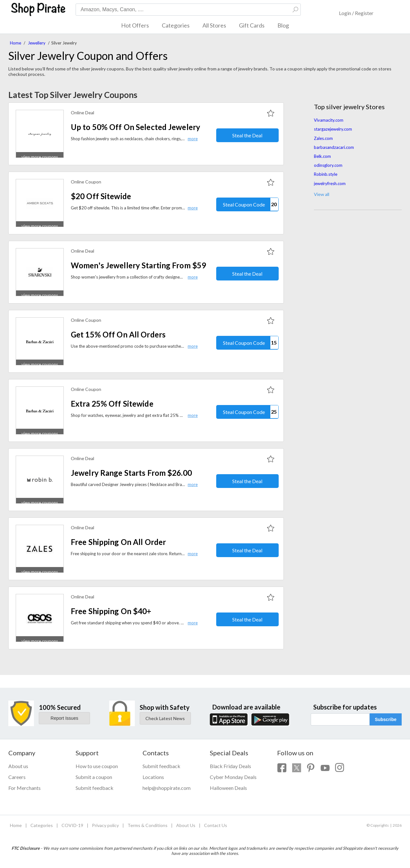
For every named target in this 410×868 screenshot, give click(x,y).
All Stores (214, 25)
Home (16, 43)
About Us (186, 825)
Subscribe (386, 719)
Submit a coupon (94, 777)
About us (18, 766)
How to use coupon (97, 766)
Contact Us (216, 825)
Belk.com (322, 156)
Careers (17, 777)
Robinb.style (326, 174)
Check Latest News (165, 718)
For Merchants (25, 788)
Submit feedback (94, 788)
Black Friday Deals (230, 766)
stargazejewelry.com (333, 129)
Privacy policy (105, 825)
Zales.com (323, 138)
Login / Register (356, 13)
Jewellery (37, 43)
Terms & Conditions (148, 825)
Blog (283, 25)
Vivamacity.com (329, 120)
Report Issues (64, 718)
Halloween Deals (228, 788)
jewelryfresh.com (330, 183)
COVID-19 (72, 825)
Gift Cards (252, 25)
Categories (176, 25)
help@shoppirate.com (167, 788)
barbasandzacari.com (334, 147)
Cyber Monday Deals (233, 777)
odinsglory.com (328, 165)
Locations (153, 777)
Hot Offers (135, 25)
